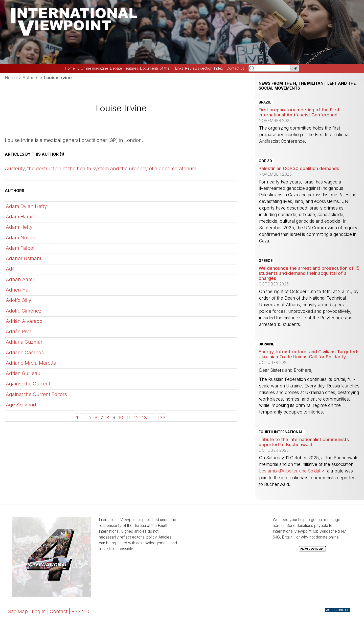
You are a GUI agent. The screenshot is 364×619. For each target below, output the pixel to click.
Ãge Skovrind (21, 405)
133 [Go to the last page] (162, 418)
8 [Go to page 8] (108, 418)
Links (179, 68)
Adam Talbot (20, 248)
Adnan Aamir (21, 279)
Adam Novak (20, 238)
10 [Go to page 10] (121, 418)
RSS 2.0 (80, 611)
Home (70, 68)
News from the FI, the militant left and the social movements (307, 86)
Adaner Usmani (23, 258)
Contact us (235, 68)
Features (131, 68)
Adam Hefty (19, 227)
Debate (116, 68)
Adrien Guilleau (23, 373)
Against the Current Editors (36, 394)
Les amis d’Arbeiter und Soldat (290, 471)
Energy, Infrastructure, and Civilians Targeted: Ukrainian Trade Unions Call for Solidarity (308, 354)
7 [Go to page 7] (102, 418)
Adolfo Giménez (24, 311)
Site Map (18, 611)
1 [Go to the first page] (77, 418)
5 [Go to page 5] (90, 418)
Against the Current (28, 384)
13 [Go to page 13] (144, 418)
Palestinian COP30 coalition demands (299, 168)
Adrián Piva (19, 332)
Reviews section (199, 68)
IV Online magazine (92, 68)
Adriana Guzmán (25, 342)
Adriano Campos (25, 353)
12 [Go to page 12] (136, 418)
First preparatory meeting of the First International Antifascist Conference (299, 112)
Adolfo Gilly (19, 300)
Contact (59, 611)
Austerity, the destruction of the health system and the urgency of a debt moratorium (101, 169)
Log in (39, 611)
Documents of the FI (157, 68)
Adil (10, 269)
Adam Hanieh (21, 217)
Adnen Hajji (19, 290)
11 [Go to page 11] (128, 418)
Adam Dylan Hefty (26, 206)
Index (219, 68)
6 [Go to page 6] (96, 418)
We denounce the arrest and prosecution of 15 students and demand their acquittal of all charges (309, 273)
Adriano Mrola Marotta (31, 363)
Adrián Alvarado (24, 321)
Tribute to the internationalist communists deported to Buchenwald (304, 442)
